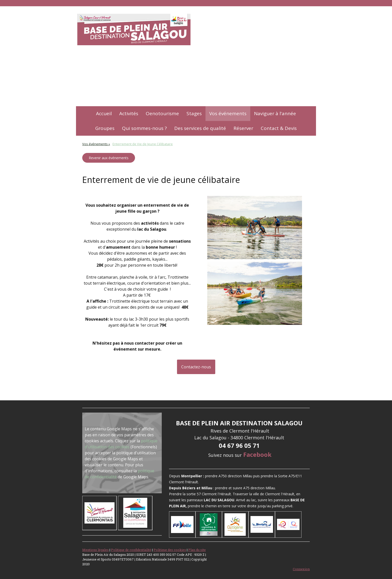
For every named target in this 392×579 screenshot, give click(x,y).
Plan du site (197, 550)
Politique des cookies (170, 550)
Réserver (243, 128)
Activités (129, 113)
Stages (194, 113)
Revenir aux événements (109, 158)
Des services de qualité (200, 128)
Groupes (105, 128)
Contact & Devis (279, 128)
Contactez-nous (196, 367)
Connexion (301, 569)
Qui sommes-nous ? (144, 128)
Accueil (104, 113)
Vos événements (228, 113)
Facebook (257, 454)
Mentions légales (95, 550)
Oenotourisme (162, 113)
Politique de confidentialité (131, 550)
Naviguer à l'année (275, 113)
